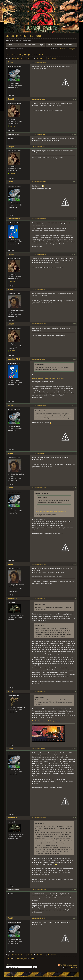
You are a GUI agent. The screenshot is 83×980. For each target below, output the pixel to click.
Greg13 (11, 99)
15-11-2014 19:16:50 (39, 254)
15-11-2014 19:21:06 (39, 324)
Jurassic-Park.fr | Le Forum (25, 36)
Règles (41, 45)
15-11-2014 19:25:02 (39, 453)
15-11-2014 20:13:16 (39, 749)
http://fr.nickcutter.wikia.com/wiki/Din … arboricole (48, 378)
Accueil (19, 45)
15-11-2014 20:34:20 (39, 890)
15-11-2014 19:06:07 (39, 147)
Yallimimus (12, 599)
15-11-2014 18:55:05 (39, 62)
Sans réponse (72, 49)
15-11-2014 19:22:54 (39, 359)
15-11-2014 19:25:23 (39, 488)
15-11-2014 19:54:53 (39, 691)
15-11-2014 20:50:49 (39, 918)
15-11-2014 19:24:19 (39, 405)
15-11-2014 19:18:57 (39, 290)
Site (11, 45)
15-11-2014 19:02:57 (39, 99)
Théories (40, 54)
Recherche (50, 45)
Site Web (12, 126)
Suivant (54, 58)
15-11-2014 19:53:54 (39, 599)
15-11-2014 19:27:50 (39, 564)
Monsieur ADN (14, 219)
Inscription (58, 45)
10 (41, 58)
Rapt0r (11, 62)
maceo (11, 290)
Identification (68, 45)
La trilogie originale (24, 54)
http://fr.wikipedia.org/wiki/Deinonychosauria (46, 721)
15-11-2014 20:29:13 (39, 818)
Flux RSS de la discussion (68, 965)
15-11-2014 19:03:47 (39, 134)
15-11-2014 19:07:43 (39, 182)
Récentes (63, 49)
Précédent (16, 58)
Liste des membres (30, 45)
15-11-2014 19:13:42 (39, 219)
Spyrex (11, 691)
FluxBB (74, 968)
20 (48, 58)
